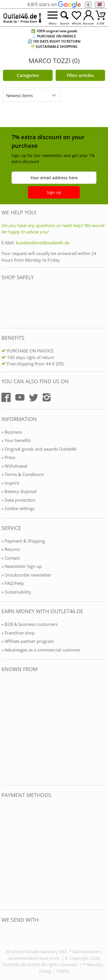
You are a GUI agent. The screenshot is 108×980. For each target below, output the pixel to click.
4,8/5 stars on (54, 4)
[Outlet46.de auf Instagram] (47, 397)
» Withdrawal (14, 466)
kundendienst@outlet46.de (43, 243)
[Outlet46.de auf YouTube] (20, 397)
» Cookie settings (18, 508)
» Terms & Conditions (23, 474)
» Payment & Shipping (23, 541)
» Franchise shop (18, 633)
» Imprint (10, 483)
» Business (12, 432)
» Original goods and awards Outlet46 (39, 449)
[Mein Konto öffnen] (89, 17)
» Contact (11, 558)
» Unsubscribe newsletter (26, 575)
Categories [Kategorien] (28, 75)
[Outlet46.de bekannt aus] (5, 729)
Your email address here (54, 178)
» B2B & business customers (30, 624)
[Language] (100, 5)
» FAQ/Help (13, 583)
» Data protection (18, 500)
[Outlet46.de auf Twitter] (33, 397)
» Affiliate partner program (28, 641)
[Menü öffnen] (52, 17)
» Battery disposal (19, 491)
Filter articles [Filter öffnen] (80, 75)
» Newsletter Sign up (22, 566)
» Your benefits (16, 440)
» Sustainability (16, 592)
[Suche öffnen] (65, 17)
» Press (8, 457)
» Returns (11, 549)
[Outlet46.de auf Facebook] (6, 397)
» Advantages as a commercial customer (41, 650)
